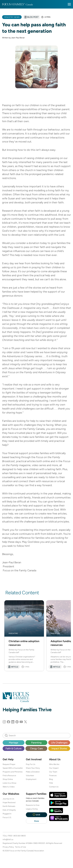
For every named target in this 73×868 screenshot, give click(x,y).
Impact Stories (59, 748)
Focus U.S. (7, 817)
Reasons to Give (33, 805)
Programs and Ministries (13, 772)
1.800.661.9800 (19, 836)
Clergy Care (36, 748)
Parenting (36, 743)
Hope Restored (9, 802)
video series (39, 465)
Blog (51, 779)
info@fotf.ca (8, 839)
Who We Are (54, 764)
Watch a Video (9, 787)
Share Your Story (33, 768)
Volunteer (30, 775)
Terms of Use (21, 847)
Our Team (53, 772)
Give (36, 815)
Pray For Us (31, 764)
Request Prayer (9, 764)
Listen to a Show (9, 783)
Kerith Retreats (9, 806)
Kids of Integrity (9, 810)
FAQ (51, 783)
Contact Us (54, 787)
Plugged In (7, 814)
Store (36, 821)
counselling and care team (18, 477)
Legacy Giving (32, 809)
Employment (31, 779)
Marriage (14, 743)
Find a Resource (9, 775)
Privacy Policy (8, 847)
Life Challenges (59, 743)
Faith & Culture (14, 748)
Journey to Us (8, 799)
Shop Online (8, 779)
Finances (53, 775)
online (46, 461)
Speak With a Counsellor (13, 768)
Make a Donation (33, 772)
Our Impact (54, 768)
